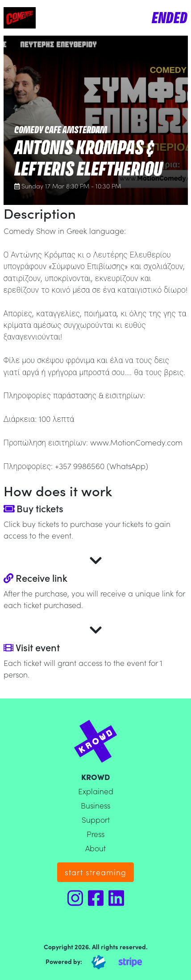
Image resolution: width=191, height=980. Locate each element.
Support (96, 819)
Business (95, 805)
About (95, 848)
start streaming (95, 872)
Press (95, 834)
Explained (96, 791)
